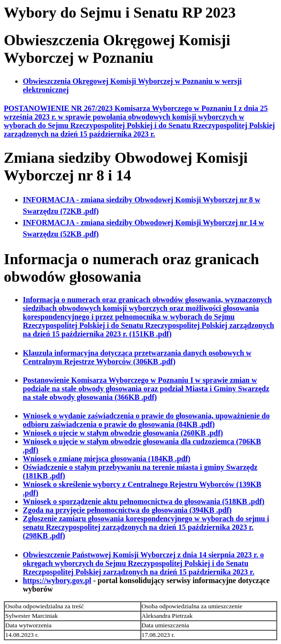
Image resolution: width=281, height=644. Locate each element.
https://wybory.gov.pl (57, 580)
